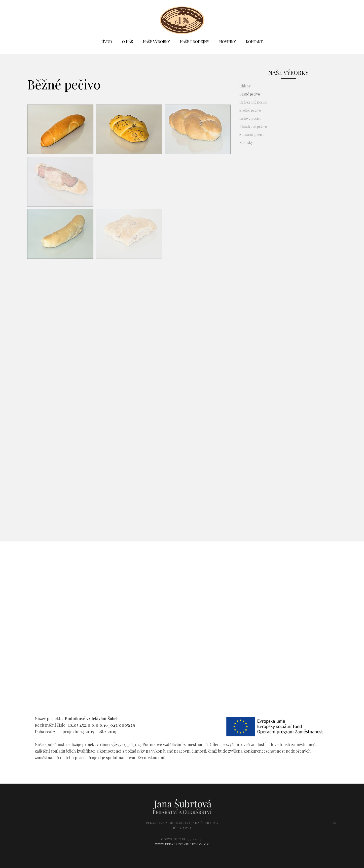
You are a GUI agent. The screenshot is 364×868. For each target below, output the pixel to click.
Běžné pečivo (250, 94)
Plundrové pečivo (253, 126)
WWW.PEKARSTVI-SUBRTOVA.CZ (182, 844)
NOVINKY (228, 42)
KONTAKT (254, 42)
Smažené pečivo (252, 134)
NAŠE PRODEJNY (195, 42)
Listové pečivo (250, 118)
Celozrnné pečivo (253, 102)
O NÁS (128, 42)
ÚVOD (107, 42)
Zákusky (246, 142)
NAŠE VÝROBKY (156, 42)
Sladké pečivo (250, 110)
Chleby (245, 86)
